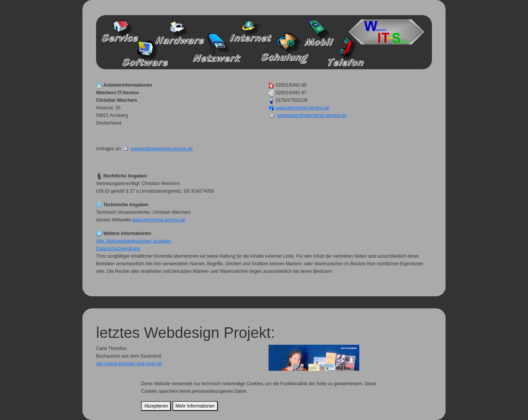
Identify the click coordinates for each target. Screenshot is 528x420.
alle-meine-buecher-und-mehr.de (129, 364)
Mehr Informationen (195, 406)
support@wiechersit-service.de (162, 149)
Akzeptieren (156, 406)
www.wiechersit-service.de (302, 108)
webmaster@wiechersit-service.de (312, 115)
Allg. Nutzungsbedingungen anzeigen (134, 241)
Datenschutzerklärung (118, 249)
